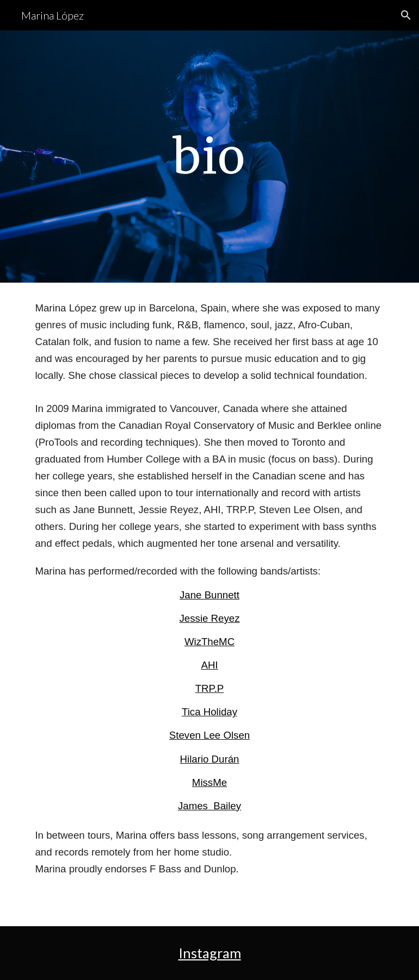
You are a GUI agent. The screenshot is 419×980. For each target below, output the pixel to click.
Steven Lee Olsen (209, 735)
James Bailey (209, 806)
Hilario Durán (210, 759)
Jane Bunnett (209, 595)
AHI (209, 665)
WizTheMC (209, 642)
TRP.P (210, 688)
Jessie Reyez (210, 618)
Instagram (210, 953)
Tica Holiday (209, 712)
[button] (406, 15)
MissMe (209, 782)
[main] (209, 156)
